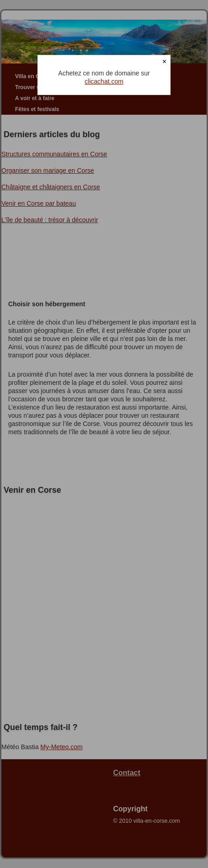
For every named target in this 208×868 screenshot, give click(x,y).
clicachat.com (104, 81)
